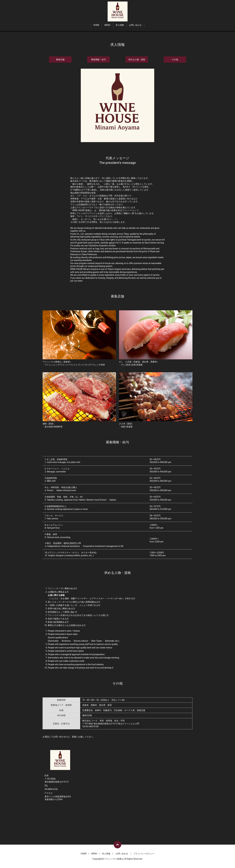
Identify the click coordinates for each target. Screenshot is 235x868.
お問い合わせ (135, 25)
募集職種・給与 (98, 60)
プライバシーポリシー (144, 854)
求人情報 (120, 25)
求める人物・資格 (137, 60)
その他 (175, 60)
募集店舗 (60, 60)
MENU (107, 25)
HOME (96, 25)
